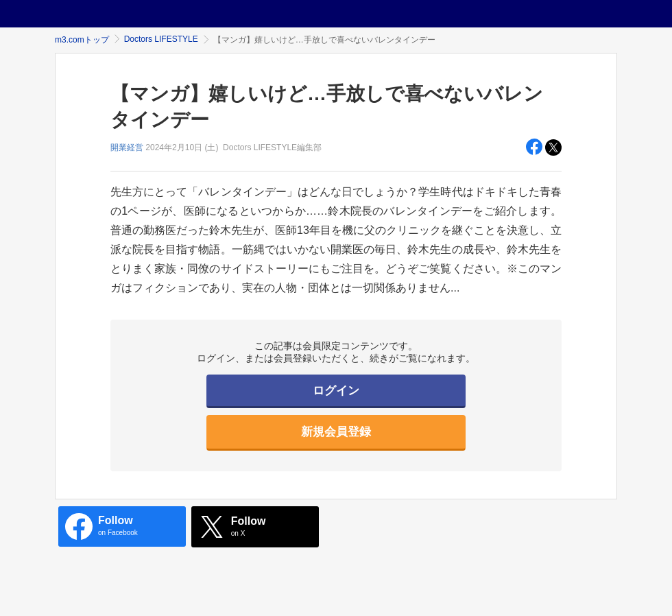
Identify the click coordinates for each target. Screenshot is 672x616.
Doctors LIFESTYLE (161, 39)
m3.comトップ (82, 40)
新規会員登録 (336, 432)
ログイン (336, 391)
